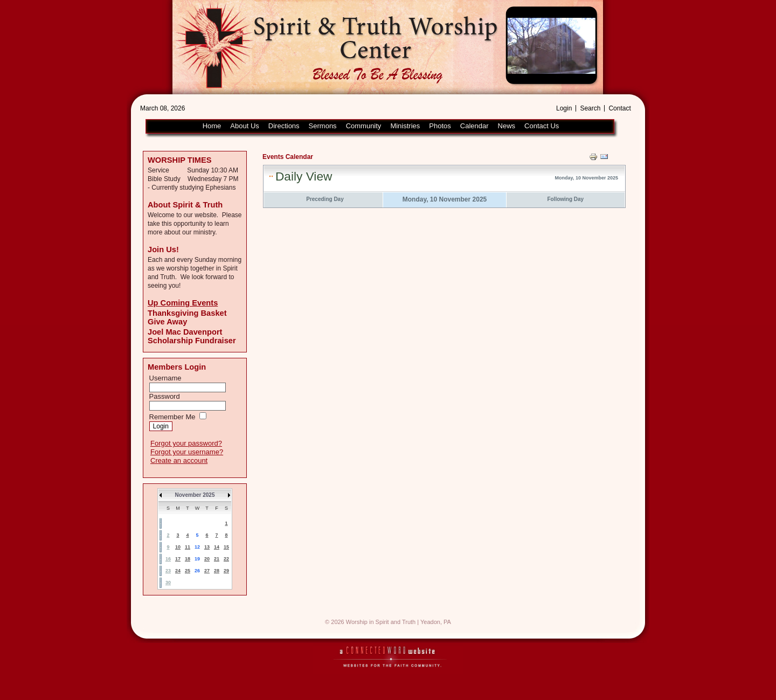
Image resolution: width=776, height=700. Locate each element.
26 (197, 571)
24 (178, 571)
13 (207, 547)
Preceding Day (325, 199)
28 (217, 571)
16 (168, 559)
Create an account (179, 460)
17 (178, 559)
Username (165, 378)
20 (207, 559)
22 (226, 559)
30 (168, 583)
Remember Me (172, 417)
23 (168, 571)
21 (217, 559)
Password (165, 396)
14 (217, 547)
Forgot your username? (187, 452)
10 (178, 547)
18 (188, 559)
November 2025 (195, 495)
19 (197, 559)
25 (188, 571)
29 (226, 571)
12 (197, 547)
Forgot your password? (186, 443)
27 (207, 571)
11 (188, 547)
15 (226, 547)
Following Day (565, 199)
